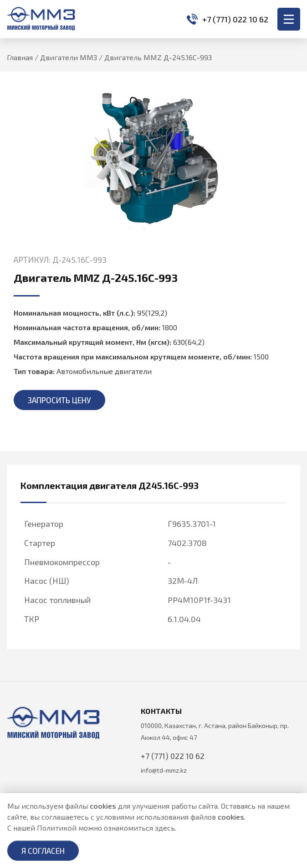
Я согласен (43, 851)
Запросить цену (59, 400)
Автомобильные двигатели (104, 371)
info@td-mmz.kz (164, 770)
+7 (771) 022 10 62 (228, 19)
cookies (103, 806)
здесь (165, 828)
